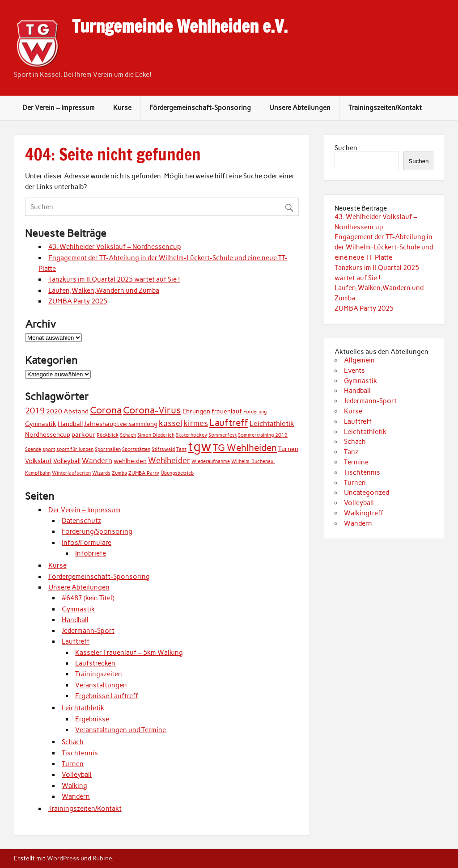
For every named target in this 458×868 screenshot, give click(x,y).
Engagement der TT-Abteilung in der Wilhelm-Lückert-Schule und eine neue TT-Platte (384, 247)
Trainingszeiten (99, 674)
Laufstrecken (95, 663)
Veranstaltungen (101, 685)
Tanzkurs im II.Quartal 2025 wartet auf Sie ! (114, 279)
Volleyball (77, 775)
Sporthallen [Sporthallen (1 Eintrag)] (108, 449)
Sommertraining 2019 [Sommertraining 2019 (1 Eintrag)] (263, 435)
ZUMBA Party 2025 (78, 301)
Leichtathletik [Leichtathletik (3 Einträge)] (272, 423)
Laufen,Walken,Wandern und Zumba (104, 291)
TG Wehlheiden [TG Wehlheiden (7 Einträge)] (245, 448)
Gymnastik (78, 609)
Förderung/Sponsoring (97, 531)
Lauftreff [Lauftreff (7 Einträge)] (229, 423)
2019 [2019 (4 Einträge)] (35, 411)
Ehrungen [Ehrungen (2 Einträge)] (196, 411)
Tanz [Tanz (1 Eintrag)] (181, 449)
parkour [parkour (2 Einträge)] (83, 434)
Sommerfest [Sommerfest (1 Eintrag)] (223, 435)
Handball (75, 620)
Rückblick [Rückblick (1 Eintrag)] (108, 435)
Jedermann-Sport (88, 631)
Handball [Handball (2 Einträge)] (70, 424)
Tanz (351, 452)
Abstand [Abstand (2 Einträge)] (76, 411)
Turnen (73, 764)
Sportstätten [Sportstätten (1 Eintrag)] (136, 449)
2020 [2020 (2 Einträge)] (54, 411)
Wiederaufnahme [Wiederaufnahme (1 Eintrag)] (211, 461)
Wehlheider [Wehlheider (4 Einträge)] (169, 460)
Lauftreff (76, 641)
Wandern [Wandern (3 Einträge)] (97, 461)
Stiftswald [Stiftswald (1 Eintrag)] (163, 449)
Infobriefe (91, 553)
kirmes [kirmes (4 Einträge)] (196, 423)
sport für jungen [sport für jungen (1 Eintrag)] (75, 449)
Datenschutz (81, 521)
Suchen (346, 148)
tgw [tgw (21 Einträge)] (200, 446)
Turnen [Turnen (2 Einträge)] (288, 449)
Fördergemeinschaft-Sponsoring (200, 108)
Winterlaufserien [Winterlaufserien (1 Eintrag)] (71, 473)
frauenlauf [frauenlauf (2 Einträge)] (227, 411)
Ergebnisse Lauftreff (107, 696)
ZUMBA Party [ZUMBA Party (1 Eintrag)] (144, 473)
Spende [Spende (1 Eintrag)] (33, 449)
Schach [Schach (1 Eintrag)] (128, 435)
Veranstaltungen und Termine (121, 730)
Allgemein (359, 360)
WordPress (63, 858)
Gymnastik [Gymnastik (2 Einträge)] (41, 424)
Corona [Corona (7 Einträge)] (106, 410)
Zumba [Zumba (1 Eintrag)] (119, 473)
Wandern (76, 796)
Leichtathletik (83, 708)
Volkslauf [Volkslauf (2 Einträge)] (38, 461)
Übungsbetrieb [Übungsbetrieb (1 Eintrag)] (177, 473)
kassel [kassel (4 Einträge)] (170, 423)
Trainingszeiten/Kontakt (385, 108)
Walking (74, 786)
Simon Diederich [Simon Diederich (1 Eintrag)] (156, 435)
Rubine (102, 858)
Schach (73, 742)
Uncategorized (367, 493)
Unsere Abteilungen (300, 108)
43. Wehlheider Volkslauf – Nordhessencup (115, 247)
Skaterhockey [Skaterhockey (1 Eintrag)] (191, 435)
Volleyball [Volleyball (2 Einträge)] (67, 461)
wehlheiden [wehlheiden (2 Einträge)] (130, 461)
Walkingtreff (364, 513)
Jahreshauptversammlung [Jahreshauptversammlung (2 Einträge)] (121, 424)
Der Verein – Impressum (59, 108)
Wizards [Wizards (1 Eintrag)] (101, 473)
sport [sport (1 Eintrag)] (49, 449)
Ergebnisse (92, 719)
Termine (356, 462)
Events (354, 371)
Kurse (122, 108)
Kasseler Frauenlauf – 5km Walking (129, 653)
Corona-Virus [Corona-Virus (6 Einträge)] (152, 410)
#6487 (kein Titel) (88, 598)
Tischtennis (80, 753)
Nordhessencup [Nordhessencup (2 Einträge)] (48, 434)
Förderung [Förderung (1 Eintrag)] (255, 412)
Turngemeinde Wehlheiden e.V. (180, 26)
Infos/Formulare (87, 543)
